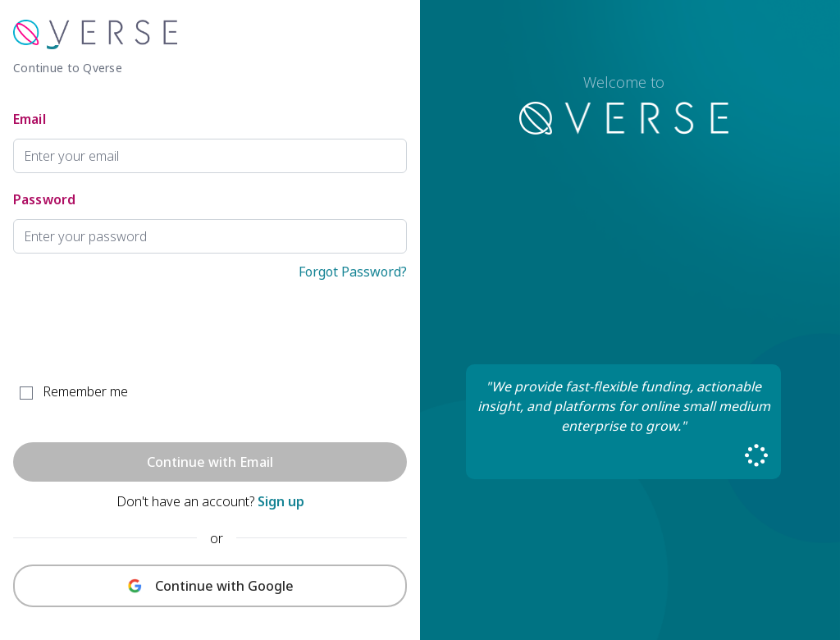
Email (30, 119)
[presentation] (138, 333)
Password (44, 199)
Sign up (281, 501)
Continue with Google (224, 586)
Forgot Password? (353, 272)
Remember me (85, 391)
